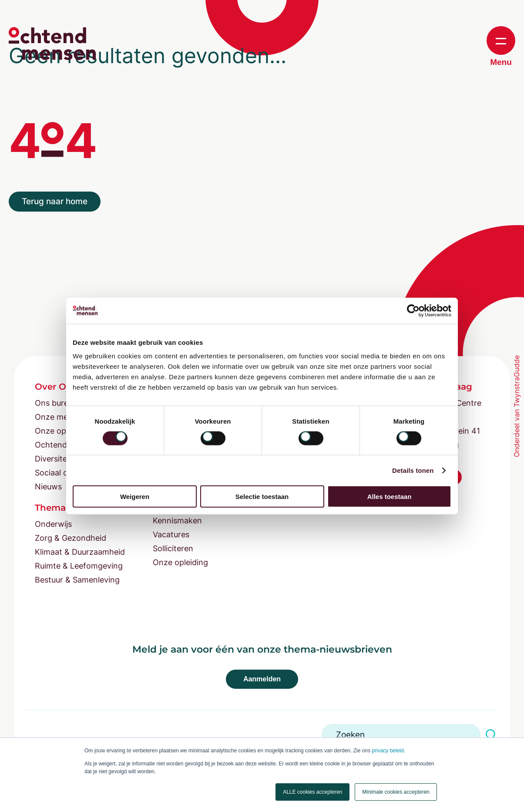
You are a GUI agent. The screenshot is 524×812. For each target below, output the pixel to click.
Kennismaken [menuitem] (177, 521)
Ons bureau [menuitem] (56, 403)
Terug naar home (55, 201)
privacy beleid (388, 751)
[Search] (401, 735)
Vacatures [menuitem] (171, 534)
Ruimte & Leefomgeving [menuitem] (79, 566)
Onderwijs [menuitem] (53, 524)
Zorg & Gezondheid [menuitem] (71, 538)
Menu (501, 46)
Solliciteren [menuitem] (173, 548)
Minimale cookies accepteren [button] (396, 792)
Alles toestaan (390, 497)
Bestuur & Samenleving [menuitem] (77, 580)
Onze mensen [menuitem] (60, 417)
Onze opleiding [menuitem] (180, 562)
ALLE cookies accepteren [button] (312, 792)
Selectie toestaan (262, 497)
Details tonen (413, 470)
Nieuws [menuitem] (48, 487)
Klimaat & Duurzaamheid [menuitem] (80, 552)
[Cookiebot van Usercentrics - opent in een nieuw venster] (413, 310)
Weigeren (135, 497)
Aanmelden (262, 679)
